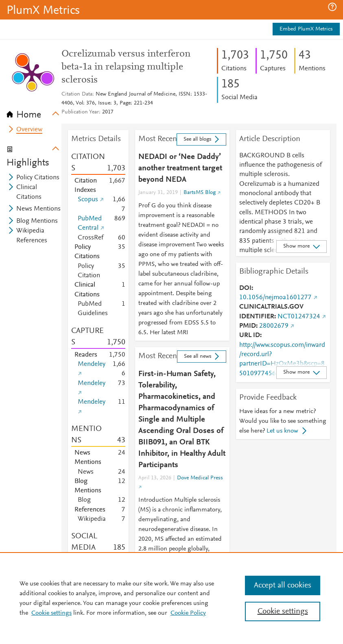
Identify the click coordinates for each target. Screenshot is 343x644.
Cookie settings (51, 613)
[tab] (34, 112)
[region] (171, 598)
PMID (248, 326)
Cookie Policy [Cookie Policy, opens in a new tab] (188, 613)
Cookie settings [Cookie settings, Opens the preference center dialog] (283, 611)
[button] (332, 7)
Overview (29, 130)
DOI (245, 288)
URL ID (250, 335)
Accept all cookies (283, 585)
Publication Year (80, 112)
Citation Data (77, 94)
